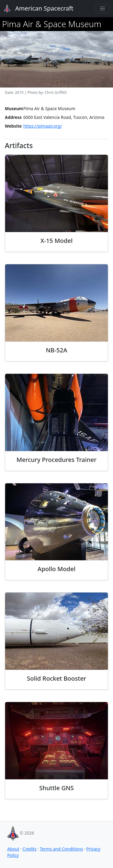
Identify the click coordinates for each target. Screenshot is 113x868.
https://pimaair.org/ (42, 126)
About (13, 849)
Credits (30, 849)
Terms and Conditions (61, 849)
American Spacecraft (35, 9)
